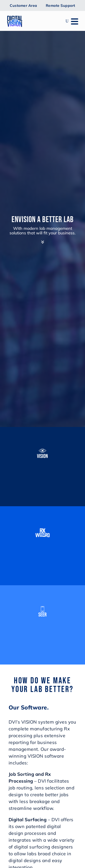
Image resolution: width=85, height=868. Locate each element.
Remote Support (61, 5)
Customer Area (23, 5)
